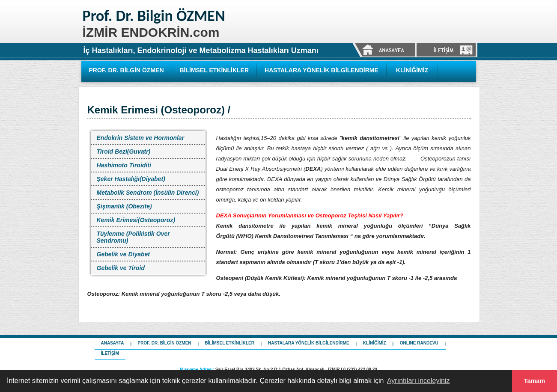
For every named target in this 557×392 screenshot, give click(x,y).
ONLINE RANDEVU (419, 343)
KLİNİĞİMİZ (412, 70)
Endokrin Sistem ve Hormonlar (141, 138)
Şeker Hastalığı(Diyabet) (131, 179)
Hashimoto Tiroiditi (124, 165)
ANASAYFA (113, 343)
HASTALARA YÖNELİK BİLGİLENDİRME (322, 70)
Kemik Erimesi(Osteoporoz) (136, 220)
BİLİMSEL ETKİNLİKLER (214, 70)
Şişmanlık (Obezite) (124, 206)
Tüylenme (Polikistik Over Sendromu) (133, 237)
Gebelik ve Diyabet (124, 254)
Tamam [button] (535, 381)
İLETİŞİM (110, 353)
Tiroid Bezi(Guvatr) (124, 151)
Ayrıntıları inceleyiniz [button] (418, 381)
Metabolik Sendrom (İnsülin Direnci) (148, 193)
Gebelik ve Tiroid (121, 268)
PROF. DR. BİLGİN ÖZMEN (127, 70)
